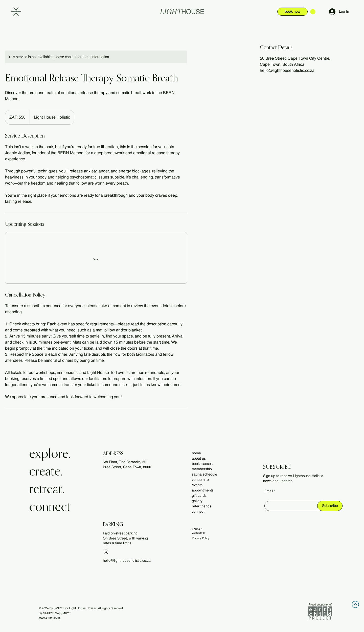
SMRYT (59, 608)
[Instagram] (106, 552)
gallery (197, 501)
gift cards (199, 495)
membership (202, 469)
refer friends (202, 506)
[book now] (292, 12)
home (196, 453)
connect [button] (198, 511)
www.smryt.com (49, 618)
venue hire (200, 480)
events (197, 485)
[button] (16, 12)
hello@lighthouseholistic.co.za (127, 560)
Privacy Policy (201, 538)
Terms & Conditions (198, 531)
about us (199, 458)
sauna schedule (204, 474)
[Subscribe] (330, 506)
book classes (202, 464)
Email (269, 491)
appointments (203, 490)
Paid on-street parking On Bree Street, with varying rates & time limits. (125, 538)
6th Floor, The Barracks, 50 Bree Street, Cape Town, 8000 (127, 464)
